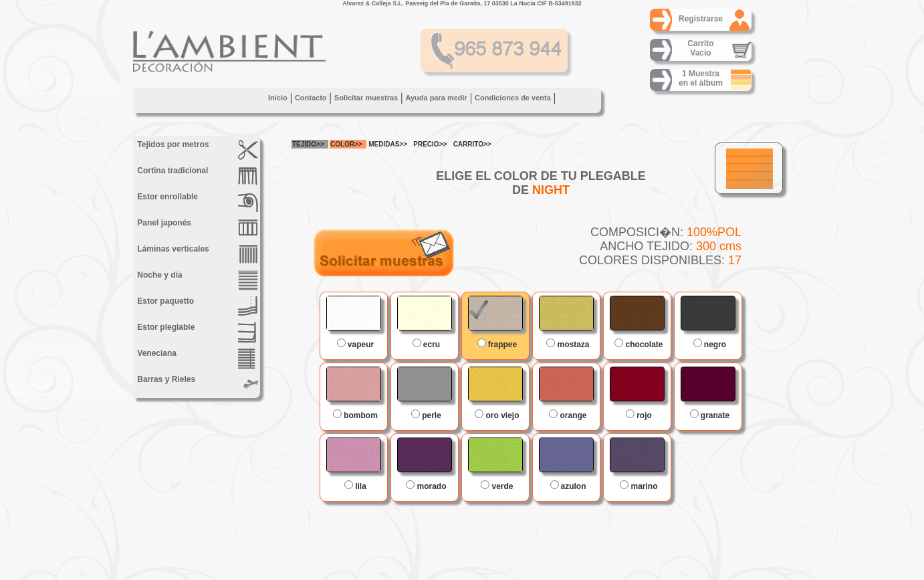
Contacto (311, 98)
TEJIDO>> (308, 144)
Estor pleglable (197, 332)
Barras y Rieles (197, 385)
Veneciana (197, 359)
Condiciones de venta (513, 98)
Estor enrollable (197, 202)
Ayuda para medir (436, 98)
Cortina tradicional (197, 176)
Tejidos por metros (197, 150)
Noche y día (197, 280)
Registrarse (701, 19)
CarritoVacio (700, 48)
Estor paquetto (197, 306)
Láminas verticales (197, 254)
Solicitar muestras (366, 98)
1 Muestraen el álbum (701, 78)
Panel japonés (197, 228)
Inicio (278, 98)
